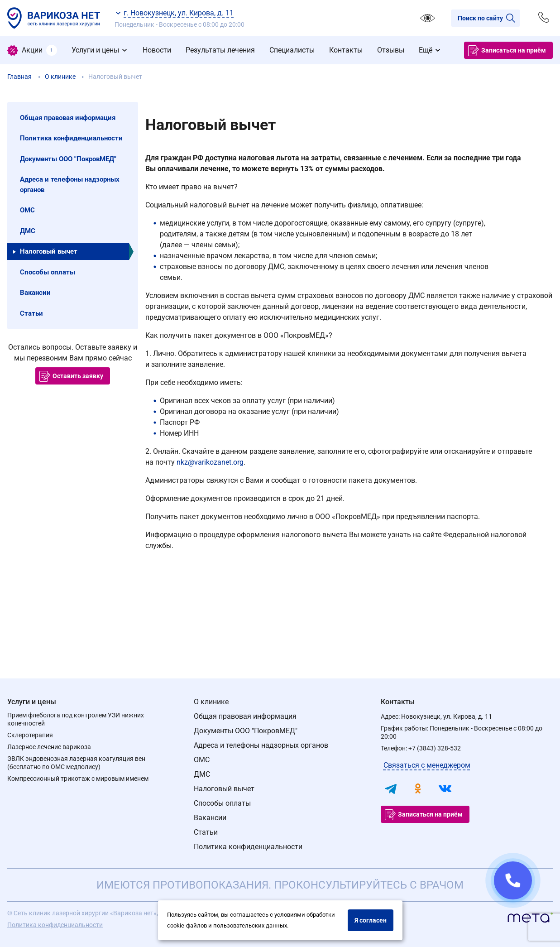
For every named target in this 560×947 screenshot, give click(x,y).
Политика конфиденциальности (248, 847)
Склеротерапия (30, 735)
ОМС (202, 760)
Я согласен (371, 920)
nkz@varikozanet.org (210, 462)
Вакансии (210, 818)
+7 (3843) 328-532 (435, 748)
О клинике (211, 702)
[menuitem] (32, 50)
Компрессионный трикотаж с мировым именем (78, 779)
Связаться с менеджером (427, 765)
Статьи (206, 832)
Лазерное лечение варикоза (49, 747)
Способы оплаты (222, 803)
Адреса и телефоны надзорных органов (261, 745)
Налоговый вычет (224, 789)
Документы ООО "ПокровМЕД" (246, 731)
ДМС (202, 774)
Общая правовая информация (245, 716)
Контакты (398, 702)
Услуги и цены (32, 702)
